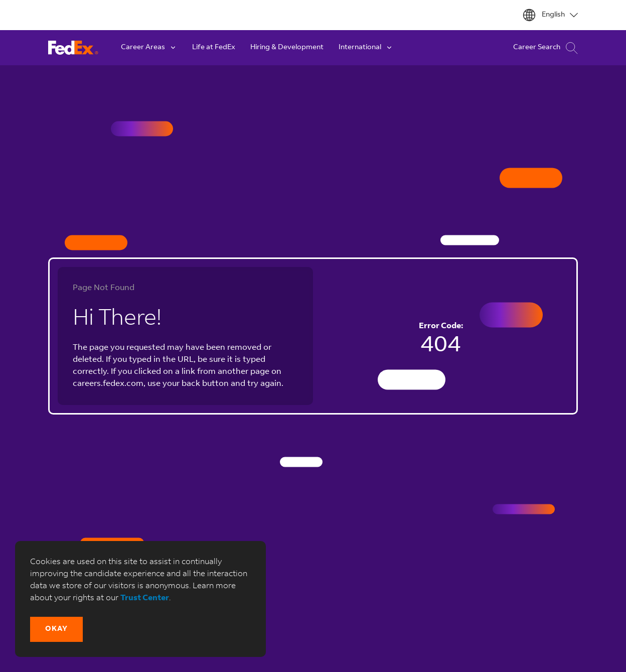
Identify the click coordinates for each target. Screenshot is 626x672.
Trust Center (145, 598)
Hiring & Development (287, 48)
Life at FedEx (214, 48)
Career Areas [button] (149, 48)
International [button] (366, 48)
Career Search (545, 48)
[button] (56, 629)
